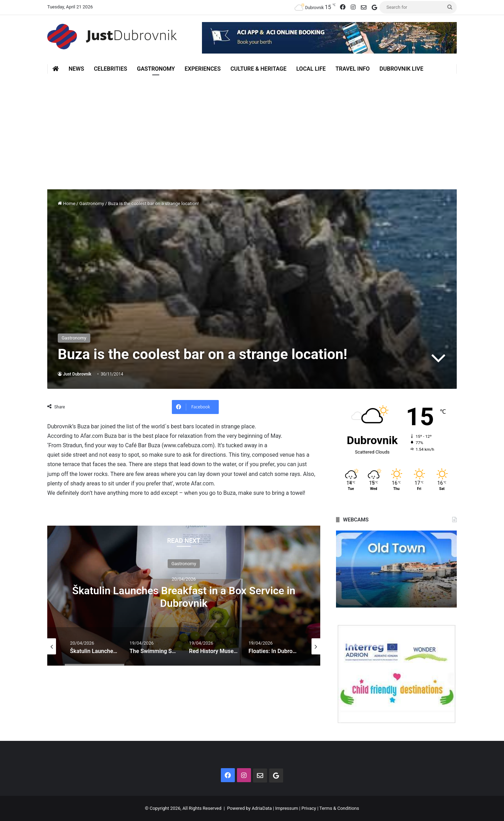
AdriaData (262, 808)
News (76, 69)
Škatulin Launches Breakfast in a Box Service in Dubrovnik (184, 597)
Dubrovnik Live (401, 69)
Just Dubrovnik (77, 374)
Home (66, 204)
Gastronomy (156, 69)
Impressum (286, 808)
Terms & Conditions (339, 808)
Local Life (311, 69)
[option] (184, 596)
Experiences (203, 69)
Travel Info (352, 69)
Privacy (309, 808)
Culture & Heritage (258, 69)
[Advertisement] (252, 126)
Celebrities (110, 69)
